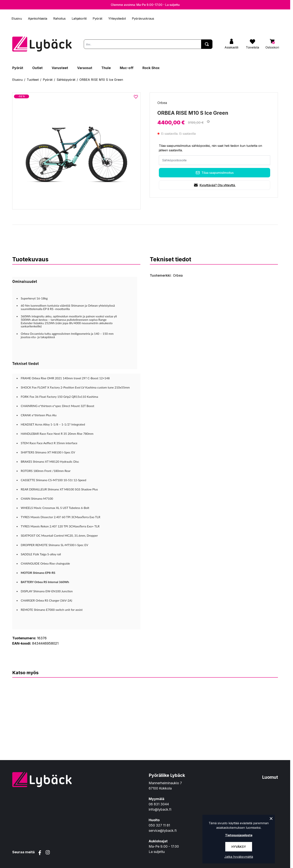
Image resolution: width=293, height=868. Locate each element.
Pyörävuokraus (143, 18)
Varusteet (60, 68)
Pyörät (97, 18)
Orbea (162, 103)
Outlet (37, 68)
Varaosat (85, 68)
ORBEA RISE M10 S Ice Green (101, 80)
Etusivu (17, 18)
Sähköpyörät (66, 80)
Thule (106, 68)
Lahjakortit (79, 18)
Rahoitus (59, 18)
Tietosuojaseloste (239, 835)
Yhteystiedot (117, 18)
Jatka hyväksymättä (239, 857)
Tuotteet (33, 80)
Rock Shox (151, 68)
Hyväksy (239, 847)
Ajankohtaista (38, 18)
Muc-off (127, 68)
